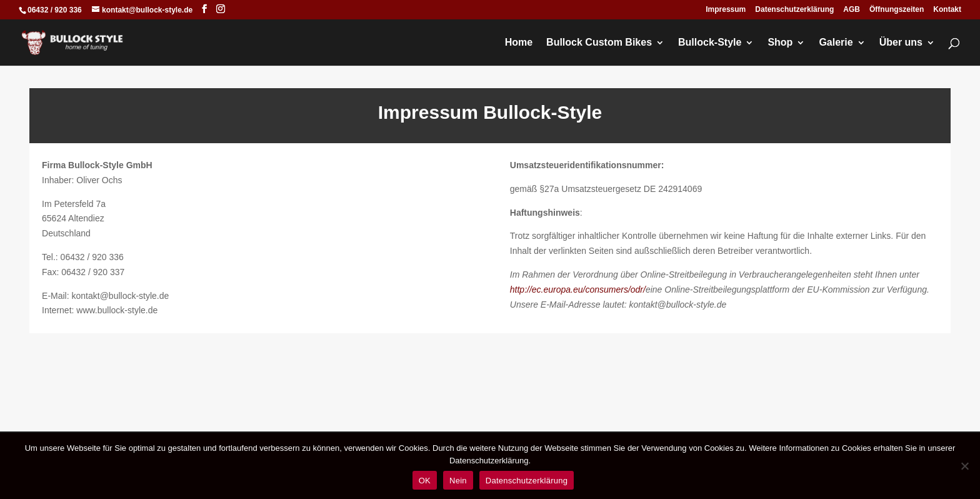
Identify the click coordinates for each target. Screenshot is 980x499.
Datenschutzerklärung (794, 10)
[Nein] (964, 466)
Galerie (836, 43)
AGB (852, 10)
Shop (780, 43)
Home (519, 43)
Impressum (726, 10)
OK (425, 481)
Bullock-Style (710, 43)
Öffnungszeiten (897, 10)
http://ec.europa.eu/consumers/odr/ (578, 290)
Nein (458, 481)
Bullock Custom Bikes (599, 43)
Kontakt (947, 10)
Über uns (901, 43)
